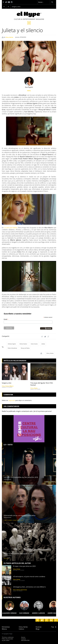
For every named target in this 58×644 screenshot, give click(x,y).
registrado (12, 400)
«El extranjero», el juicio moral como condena (29, 577)
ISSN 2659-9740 (25, 640)
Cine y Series (9, 37)
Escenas (39, 627)
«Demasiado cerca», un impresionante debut (20, 515)
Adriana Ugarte (12, 344)
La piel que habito (11, 228)
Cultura (21, 629)
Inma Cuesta (34, 344)
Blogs (38, 629)
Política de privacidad (7, 639)
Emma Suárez (23, 344)
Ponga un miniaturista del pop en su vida (18, 554)
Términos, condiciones (8, 637)
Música (12, 386)
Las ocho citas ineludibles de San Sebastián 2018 (21, 477)
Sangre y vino (16, 7)
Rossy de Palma (25, 348)
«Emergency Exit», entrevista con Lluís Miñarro (29, 587)
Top (54, 627)
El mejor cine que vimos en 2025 (24, 566)
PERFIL (29, 91)
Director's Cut (18, 520)
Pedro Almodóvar (12, 348)
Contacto (23, 639)
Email (6, 319)
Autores (23, 637)
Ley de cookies (6, 640)
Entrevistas (24, 590)
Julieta (43, 344)
